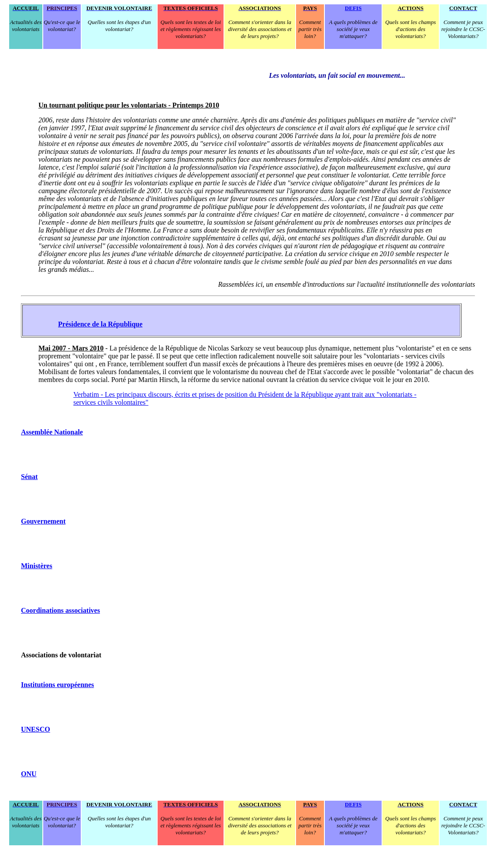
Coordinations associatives (60, 610)
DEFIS (353, 8)
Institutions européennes (57, 685)
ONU (29, 774)
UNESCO (36, 729)
